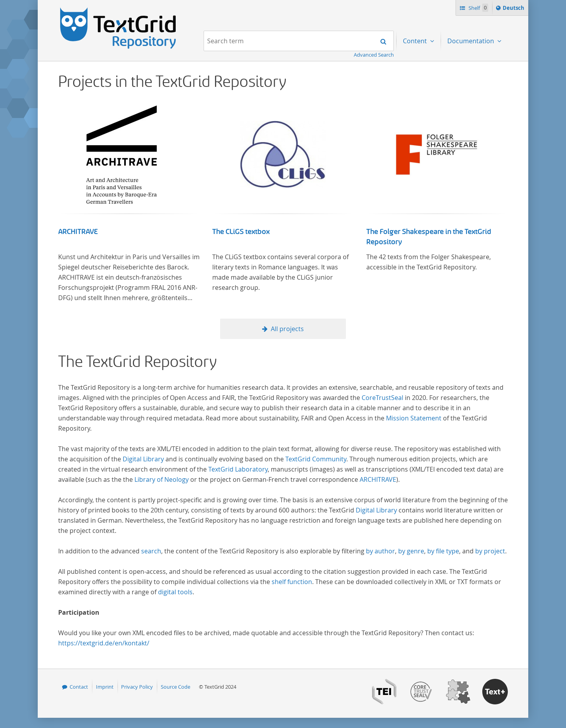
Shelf (478, 8)
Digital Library (143, 459)
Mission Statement (414, 418)
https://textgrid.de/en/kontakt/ (104, 643)
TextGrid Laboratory (238, 469)
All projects (287, 329)
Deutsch (514, 9)
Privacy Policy (137, 687)
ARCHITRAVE (78, 232)
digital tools (175, 592)
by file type (443, 551)
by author (380, 551)
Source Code (175, 687)
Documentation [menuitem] (471, 41)
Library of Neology (162, 479)
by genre (411, 551)
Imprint (105, 687)
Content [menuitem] (416, 41)
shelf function (292, 582)
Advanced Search (374, 55)
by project (490, 551)
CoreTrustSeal (382, 398)
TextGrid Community (316, 459)
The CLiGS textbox (241, 232)
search (151, 551)
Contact (79, 687)
